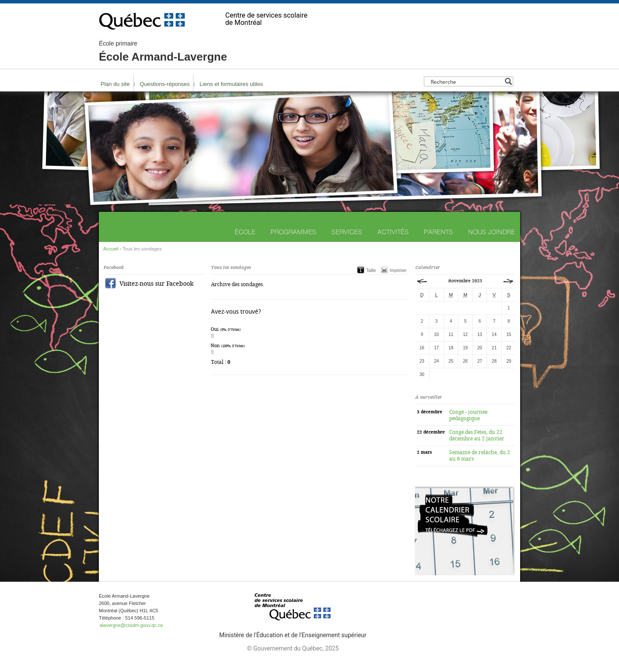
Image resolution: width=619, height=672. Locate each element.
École (245, 232)
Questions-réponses (165, 84)
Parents (438, 232)
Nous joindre (492, 232)
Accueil (111, 249)
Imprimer (398, 270)
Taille (371, 270)
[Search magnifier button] (508, 81)
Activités (393, 232)
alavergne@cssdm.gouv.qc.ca (131, 625)
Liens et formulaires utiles (231, 84)
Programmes (293, 232)
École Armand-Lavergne (163, 52)
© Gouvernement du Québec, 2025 (293, 648)
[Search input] (466, 81)
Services (347, 232)
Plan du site (115, 84)
